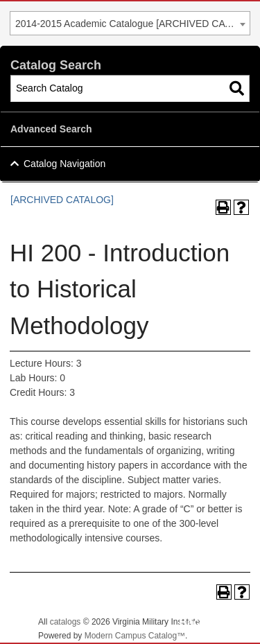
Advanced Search (51, 129)
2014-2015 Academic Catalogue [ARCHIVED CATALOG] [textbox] (132, 24)
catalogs (66, 622)
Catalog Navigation (64, 164)
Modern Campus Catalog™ (135, 636)
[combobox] (130, 23)
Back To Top (211, 622)
